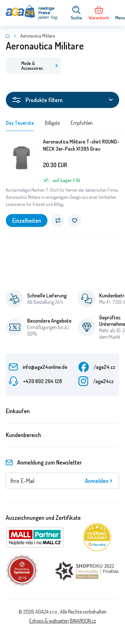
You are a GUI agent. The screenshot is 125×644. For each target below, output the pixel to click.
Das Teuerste (20, 123)
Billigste (52, 123)
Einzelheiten (27, 220)
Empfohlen (82, 123)
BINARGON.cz (83, 621)
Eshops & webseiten (49, 621)
